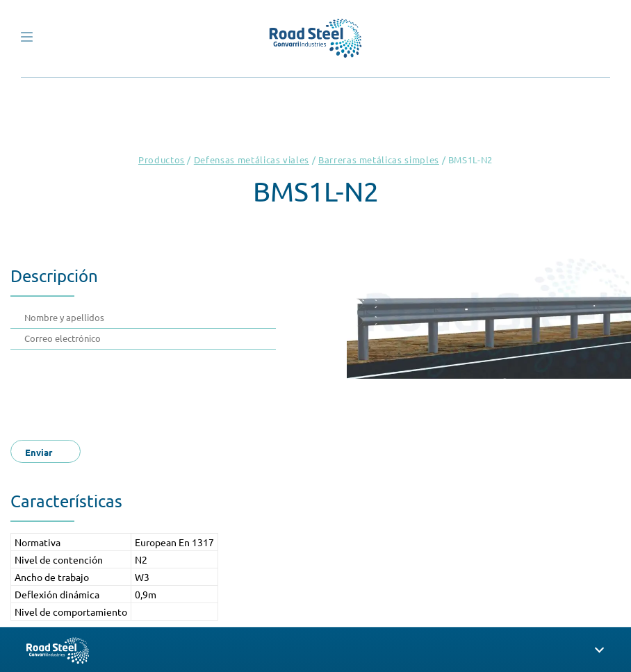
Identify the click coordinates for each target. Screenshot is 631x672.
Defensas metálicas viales (252, 159)
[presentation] (130, 391)
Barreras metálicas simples (379, 159)
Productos (162, 159)
